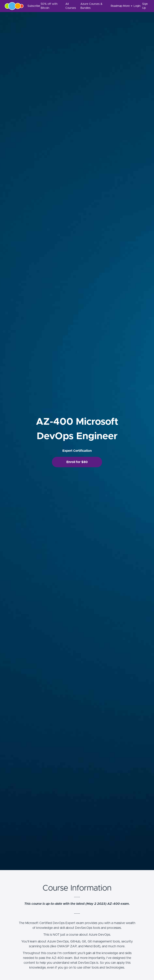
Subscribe (32, 6)
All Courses (71, 6)
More (128, 6)
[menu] (87, 6)
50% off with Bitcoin (49, 6)
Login (136, 6)
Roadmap (115, 6)
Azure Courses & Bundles (91, 6)
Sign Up (145, 6)
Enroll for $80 (77, 462)
